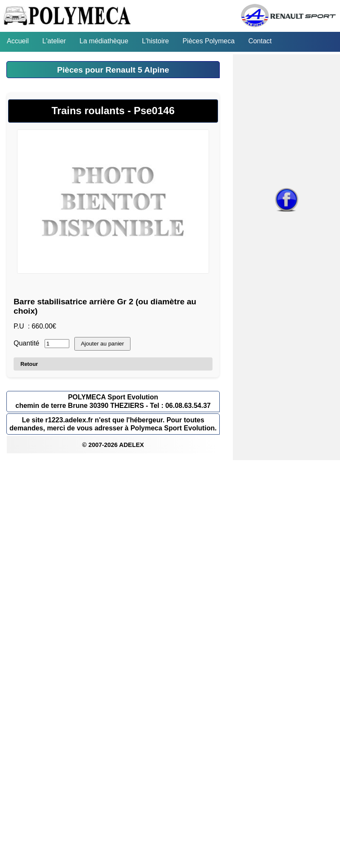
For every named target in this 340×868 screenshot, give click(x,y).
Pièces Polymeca (208, 41)
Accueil (18, 41)
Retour (29, 364)
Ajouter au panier (102, 344)
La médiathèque (104, 41)
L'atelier (54, 41)
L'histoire (156, 41)
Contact (260, 41)
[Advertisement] (163, 520)
